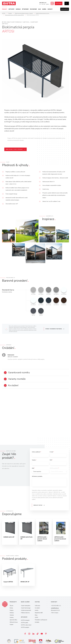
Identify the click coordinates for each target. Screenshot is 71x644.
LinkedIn (33, 634)
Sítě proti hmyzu (14, 623)
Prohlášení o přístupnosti (41, 620)
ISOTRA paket (24, 623)
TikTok (38, 634)
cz (66, 3)
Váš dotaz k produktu (37, 477)
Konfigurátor (65, 9)
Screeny (12, 618)
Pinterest (46, 634)
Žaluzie (11, 606)
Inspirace (18, 9)
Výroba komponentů (26, 611)
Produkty (5, 9)
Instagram (29, 634)
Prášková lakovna (25, 613)
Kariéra (44, 9)
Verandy (12, 616)
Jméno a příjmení (36, 452)
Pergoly (12, 611)
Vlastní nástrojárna (26, 606)
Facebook (25, 634)
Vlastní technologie (26, 609)
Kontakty (50, 9)
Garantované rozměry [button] (18, 373)
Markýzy (12, 613)
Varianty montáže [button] (15, 379)
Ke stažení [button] (12, 386)
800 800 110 (42, 3)
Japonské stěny (13, 620)
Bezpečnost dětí (39, 613)
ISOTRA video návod (26, 626)
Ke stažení (37, 609)
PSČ (51, 460)
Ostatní (11, 625)
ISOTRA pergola (25, 628)
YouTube (42, 634)
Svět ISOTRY (11, 9)
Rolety (11, 609)
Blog (40, 9)
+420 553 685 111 (56, 606)
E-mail (52, 452)
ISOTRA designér (25, 621)
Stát (33, 468)
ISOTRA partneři (54, 468)
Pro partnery (33, 9)
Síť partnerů (25, 9)
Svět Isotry (37, 606)
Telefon (34, 460)
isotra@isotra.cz (55, 609)
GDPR (36, 618)
